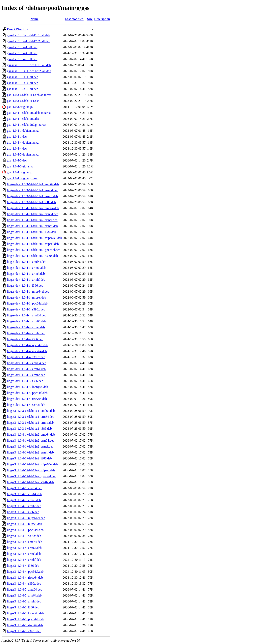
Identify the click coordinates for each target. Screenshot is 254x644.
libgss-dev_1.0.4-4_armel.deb (26, 327)
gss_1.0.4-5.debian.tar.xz (23, 154)
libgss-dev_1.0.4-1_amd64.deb (27, 262)
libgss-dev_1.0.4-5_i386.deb (25, 381)
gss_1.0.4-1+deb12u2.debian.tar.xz (29, 113)
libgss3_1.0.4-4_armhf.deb (24, 560)
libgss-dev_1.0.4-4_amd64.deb (27, 315)
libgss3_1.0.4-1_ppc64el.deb (25, 530)
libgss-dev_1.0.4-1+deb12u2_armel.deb (32, 220)
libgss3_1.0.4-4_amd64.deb (25, 542)
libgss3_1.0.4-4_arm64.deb (24, 548)
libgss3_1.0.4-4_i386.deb (23, 566)
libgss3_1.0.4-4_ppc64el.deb (25, 572)
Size (90, 19)
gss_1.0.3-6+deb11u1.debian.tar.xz (29, 95)
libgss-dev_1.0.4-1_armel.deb (26, 274)
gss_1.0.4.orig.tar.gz (20, 172)
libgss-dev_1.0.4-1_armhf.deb (26, 280)
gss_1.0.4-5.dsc (17, 160)
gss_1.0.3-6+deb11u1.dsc (23, 101)
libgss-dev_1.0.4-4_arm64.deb (26, 321)
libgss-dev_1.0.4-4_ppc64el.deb (27, 345)
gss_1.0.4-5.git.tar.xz (20, 166)
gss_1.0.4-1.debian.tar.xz (23, 131)
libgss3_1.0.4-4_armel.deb (24, 554)
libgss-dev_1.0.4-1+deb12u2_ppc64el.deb (34, 250)
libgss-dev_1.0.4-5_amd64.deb (27, 363)
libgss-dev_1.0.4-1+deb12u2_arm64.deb (33, 214)
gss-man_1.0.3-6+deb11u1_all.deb (29, 65)
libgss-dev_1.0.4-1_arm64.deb (26, 268)
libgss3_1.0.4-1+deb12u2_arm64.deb (31, 440)
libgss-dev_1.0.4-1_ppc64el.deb (27, 303)
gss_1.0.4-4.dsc (17, 148)
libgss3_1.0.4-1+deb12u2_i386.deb (29, 458)
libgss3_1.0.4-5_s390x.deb (24, 631)
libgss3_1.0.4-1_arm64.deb (24, 494)
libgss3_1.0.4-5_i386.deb (23, 607)
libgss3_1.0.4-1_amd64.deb (25, 488)
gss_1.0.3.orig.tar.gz (20, 107)
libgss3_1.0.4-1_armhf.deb (24, 506)
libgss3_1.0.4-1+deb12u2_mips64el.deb (32, 464)
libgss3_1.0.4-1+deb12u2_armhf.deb (30, 452)
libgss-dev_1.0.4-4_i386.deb (25, 339)
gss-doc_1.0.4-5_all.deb (22, 59)
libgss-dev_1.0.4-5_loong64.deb (27, 387)
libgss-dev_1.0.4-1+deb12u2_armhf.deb (32, 226)
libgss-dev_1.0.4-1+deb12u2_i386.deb (31, 232)
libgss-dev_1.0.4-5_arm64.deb (26, 369)
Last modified (74, 19)
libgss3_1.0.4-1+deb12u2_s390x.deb (30, 482)
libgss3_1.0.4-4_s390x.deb (24, 584)
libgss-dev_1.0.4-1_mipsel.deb (26, 297)
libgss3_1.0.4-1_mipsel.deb (24, 524)
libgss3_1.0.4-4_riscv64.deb (25, 578)
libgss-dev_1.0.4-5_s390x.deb (26, 405)
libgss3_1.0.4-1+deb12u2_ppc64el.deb (32, 476)
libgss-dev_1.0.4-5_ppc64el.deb (27, 393)
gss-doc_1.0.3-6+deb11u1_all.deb (28, 35)
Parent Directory (17, 29)
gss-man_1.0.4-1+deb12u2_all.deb (29, 71)
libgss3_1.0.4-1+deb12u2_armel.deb (30, 446)
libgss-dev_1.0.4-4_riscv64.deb (27, 351)
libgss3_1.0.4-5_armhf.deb (24, 601)
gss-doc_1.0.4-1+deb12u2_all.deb (28, 41)
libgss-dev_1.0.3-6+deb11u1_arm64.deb (33, 190)
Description (102, 19)
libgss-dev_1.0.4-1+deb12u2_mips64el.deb (34, 238)
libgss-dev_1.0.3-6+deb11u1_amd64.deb (33, 184)
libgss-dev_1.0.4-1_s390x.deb (26, 309)
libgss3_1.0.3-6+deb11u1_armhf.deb (30, 423)
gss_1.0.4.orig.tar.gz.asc (22, 178)
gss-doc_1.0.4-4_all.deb (22, 53)
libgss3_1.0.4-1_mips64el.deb (26, 518)
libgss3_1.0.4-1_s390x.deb (24, 536)
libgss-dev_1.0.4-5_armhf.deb (26, 375)
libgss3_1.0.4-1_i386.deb (23, 512)
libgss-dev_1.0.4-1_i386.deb (25, 286)
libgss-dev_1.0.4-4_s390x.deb (26, 357)
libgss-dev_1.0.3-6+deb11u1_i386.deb (31, 202)
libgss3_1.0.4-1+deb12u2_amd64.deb (31, 435)
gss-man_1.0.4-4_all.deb (23, 83)
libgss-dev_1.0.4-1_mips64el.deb (28, 292)
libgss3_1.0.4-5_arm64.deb (24, 595)
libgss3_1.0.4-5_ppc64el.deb (25, 619)
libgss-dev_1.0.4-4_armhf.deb (26, 333)
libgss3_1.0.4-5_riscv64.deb (25, 625)
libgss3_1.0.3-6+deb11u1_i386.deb (29, 429)
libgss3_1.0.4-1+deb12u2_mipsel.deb (31, 470)
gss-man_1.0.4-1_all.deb (23, 77)
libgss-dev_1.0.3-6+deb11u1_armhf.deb (32, 196)
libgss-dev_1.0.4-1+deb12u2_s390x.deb (32, 256)
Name (35, 19)
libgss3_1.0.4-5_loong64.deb (25, 613)
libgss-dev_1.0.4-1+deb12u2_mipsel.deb (33, 244)
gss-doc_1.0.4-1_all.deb (22, 47)
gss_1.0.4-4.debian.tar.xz (23, 143)
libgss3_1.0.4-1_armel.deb (24, 500)
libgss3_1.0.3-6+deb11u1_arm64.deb (31, 417)
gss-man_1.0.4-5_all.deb (23, 89)
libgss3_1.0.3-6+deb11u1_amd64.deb (31, 411)
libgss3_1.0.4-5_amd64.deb (25, 589)
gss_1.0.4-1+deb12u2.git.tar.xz (27, 125)
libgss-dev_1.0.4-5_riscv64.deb (27, 399)
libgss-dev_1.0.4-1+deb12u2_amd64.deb (33, 208)
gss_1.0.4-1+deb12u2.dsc (23, 119)
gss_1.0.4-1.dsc (17, 137)
